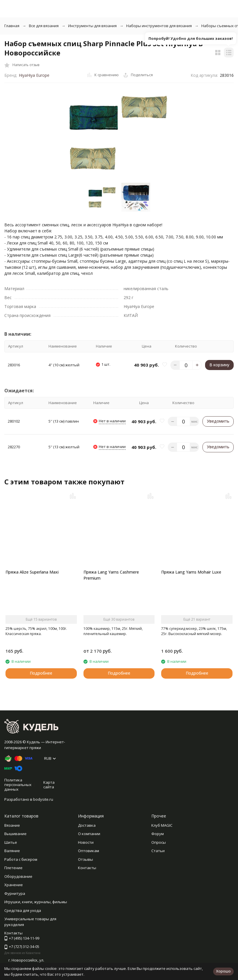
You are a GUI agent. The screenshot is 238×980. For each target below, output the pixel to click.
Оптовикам (89, 851)
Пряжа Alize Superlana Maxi (32, 572)
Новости (86, 842)
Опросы (159, 842)
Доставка (87, 825)
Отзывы (85, 859)
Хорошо (223, 971)
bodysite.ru (43, 799)
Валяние (12, 851)
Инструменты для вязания (92, 26)
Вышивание (15, 834)
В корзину (219, 365)
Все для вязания (44, 26)
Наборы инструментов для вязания (159, 26)
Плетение (13, 868)
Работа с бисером (21, 859)
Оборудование (18, 876)
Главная (12, 26)
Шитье (11, 842)
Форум (158, 834)
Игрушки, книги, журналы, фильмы (36, 902)
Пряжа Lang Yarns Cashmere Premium (111, 575)
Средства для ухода (23, 910)
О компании (89, 834)
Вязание (12, 825)
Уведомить (218, 421)
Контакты (87, 868)
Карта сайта (49, 785)
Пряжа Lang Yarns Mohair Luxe (191, 572)
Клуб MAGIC (162, 825)
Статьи (158, 851)
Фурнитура (15, 893)
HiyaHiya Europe (34, 75)
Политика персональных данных (18, 784)
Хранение (14, 885)
